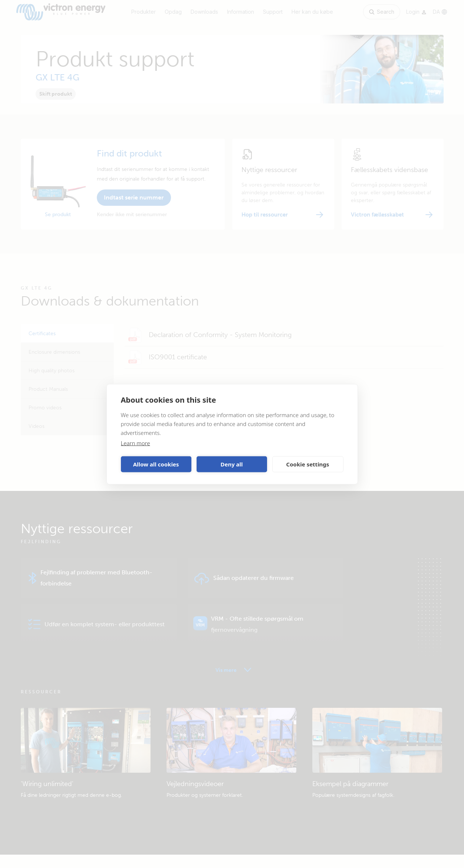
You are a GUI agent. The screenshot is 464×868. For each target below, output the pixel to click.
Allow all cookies (156, 464)
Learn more (136, 443)
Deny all (231, 464)
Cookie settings (308, 464)
